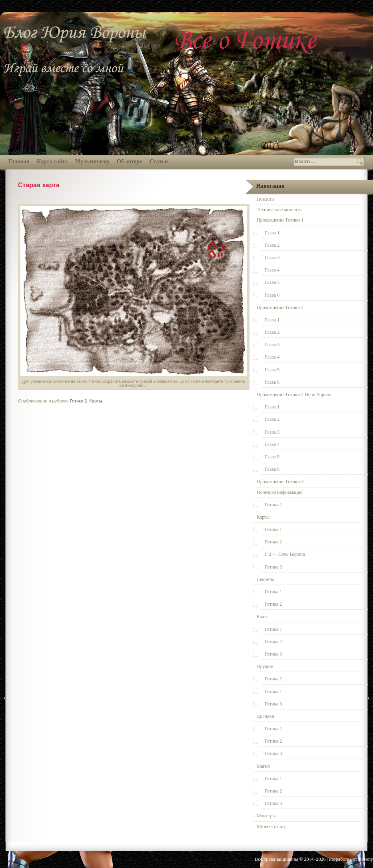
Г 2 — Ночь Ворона (285, 554)
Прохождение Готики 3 (280, 482)
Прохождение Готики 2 (280, 307)
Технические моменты (279, 210)
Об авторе (129, 162)
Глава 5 (272, 282)
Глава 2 (272, 245)
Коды (262, 616)
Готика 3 (273, 567)
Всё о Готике (248, 41)
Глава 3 (272, 258)
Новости (265, 199)
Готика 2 (79, 401)
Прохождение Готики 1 (280, 220)
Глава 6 (272, 295)
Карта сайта (52, 162)
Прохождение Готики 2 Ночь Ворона (294, 394)
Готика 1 (273, 505)
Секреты (265, 579)
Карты (96, 401)
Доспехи (265, 716)
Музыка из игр (272, 826)
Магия (263, 766)
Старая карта (39, 185)
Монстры (266, 816)
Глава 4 (272, 270)
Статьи (159, 162)
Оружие (265, 666)
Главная (19, 162)
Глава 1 (272, 233)
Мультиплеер (92, 162)
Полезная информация (280, 492)
